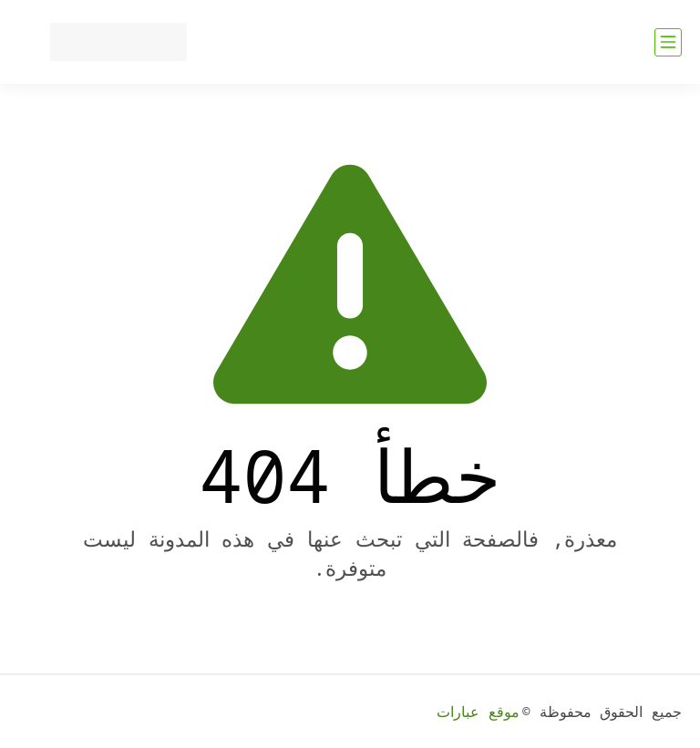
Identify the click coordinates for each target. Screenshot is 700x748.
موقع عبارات (478, 712)
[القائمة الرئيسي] (668, 42)
